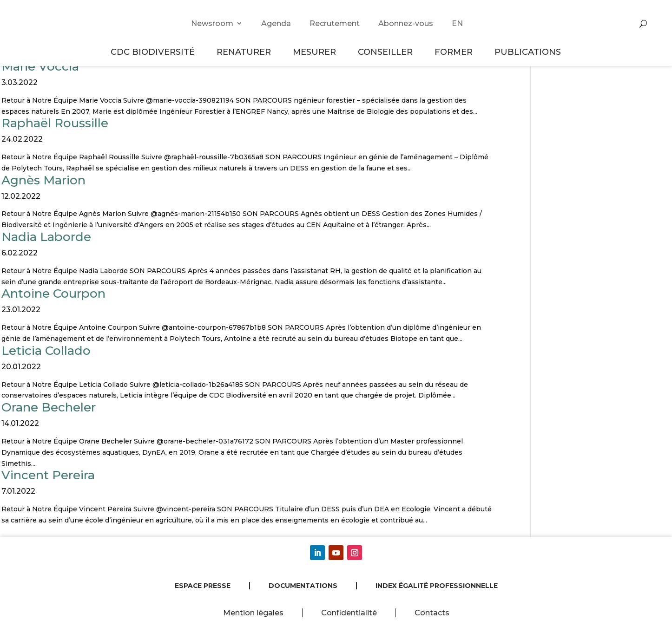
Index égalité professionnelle (437, 586)
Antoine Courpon (53, 294)
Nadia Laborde (46, 237)
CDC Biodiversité (154, 52)
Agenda (276, 23)
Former (455, 52)
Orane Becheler (49, 407)
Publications (528, 52)
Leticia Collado (46, 351)
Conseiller (387, 52)
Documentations (303, 586)
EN (457, 23)
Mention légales (253, 613)
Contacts (432, 613)
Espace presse (203, 586)
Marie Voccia (40, 66)
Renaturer (245, 52)
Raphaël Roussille (55, 123)
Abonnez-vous (406, 23)
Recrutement (335, 23)
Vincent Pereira (48, 475)
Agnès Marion (43, 180)
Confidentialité (349, 613)
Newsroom (212, 23)
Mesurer (316, 52)
